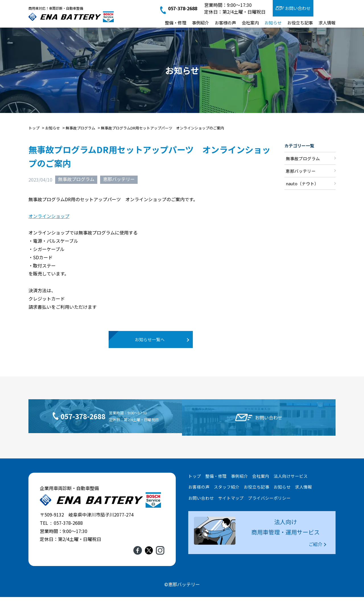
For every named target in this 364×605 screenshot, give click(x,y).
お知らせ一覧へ (151, 342)
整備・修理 (176, 23)
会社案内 (250, 23)
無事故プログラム (76, 179)
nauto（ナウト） (302, 184)
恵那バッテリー (119, 179)
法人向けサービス (291, 484)
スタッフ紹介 (227, 495)
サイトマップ (231, 506)
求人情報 (327, 23)
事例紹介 (200, 23)
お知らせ (273, 23)
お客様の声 (225, 23)
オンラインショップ (49, 216)
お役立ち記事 (300, 23)
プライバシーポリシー (269, 506)
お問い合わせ (298, 8)
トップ (195, 484)
